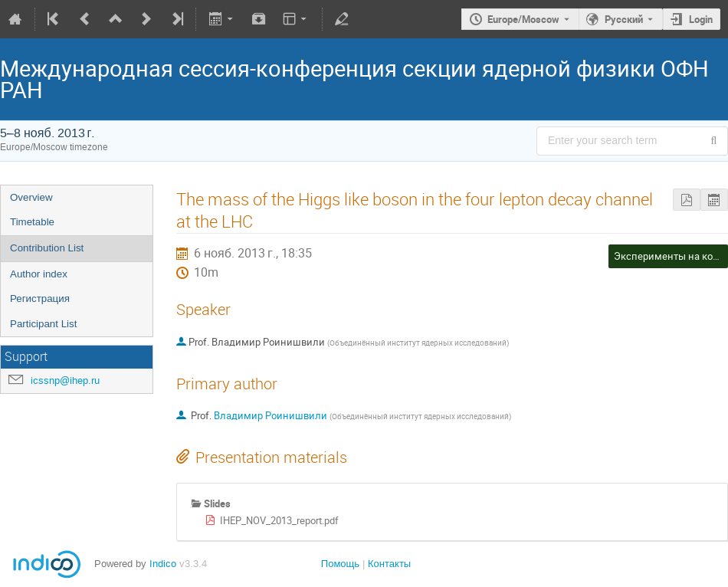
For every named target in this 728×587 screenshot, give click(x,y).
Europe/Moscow (523, 19)
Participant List (43, 324)
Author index (39, 274)
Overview (31, 197)
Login (701, 19)
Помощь (340, 564)
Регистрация (40, 298)
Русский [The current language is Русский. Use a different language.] (624, 19)
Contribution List (47, 248)
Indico (163, 564)
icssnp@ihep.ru (65, 380)
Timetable (32, 222)
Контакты (389, 564)
